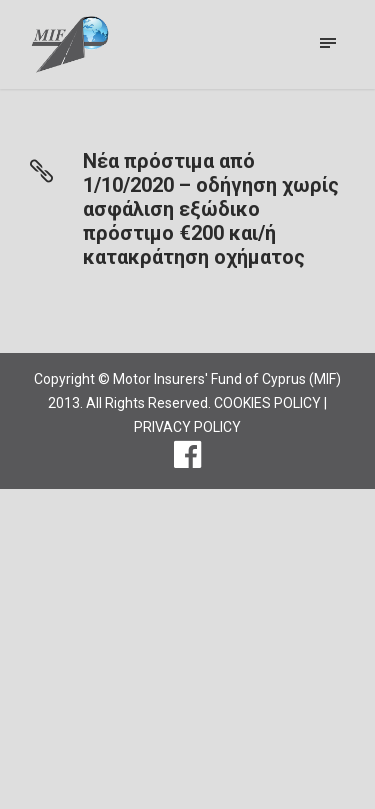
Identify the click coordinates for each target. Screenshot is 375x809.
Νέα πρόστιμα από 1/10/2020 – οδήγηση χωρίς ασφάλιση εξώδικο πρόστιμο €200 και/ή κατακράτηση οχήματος (211, 209)
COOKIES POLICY (267, 403)
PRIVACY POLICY (187, 427)
